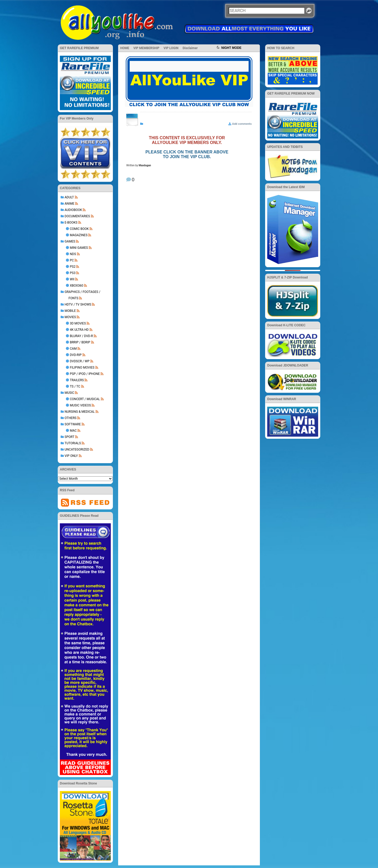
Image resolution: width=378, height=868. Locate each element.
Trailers (77, 380)
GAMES (70, 241)
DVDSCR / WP (80, 361)
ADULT (69, 197)
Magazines (79, 235)
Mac (73, 431)
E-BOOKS (71, 223)
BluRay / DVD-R (81, 336)
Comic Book (79, 229)
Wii (72, 279)
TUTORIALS (73, 443)
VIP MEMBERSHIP (146, 48)
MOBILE (70, 311)
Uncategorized (77, 450)
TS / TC (75, 386)
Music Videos (80, 405)
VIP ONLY (71, 456)
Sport (69, 437)
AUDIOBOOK (73, 210)
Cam (73, 349)
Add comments (242, 124)
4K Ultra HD (79, 330)
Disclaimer (190, 48)
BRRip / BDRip (80, 342)
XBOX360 (77, 286)
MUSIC (69, 393)
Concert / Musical (85, 399)
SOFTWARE (73, 424)
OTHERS (70, 418)
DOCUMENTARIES (77, 216)
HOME (125, 48)
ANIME (69, 204)
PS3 (73, 273)
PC (72, 260)
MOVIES (70, 317)
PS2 (73, 267)
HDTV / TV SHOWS (78, 304)
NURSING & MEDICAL (80, 412)
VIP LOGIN (171, 48)
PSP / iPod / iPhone (85, 374)
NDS (73, 254)
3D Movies (78, 323)
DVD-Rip (76, 355)
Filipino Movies (82, 368)
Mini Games (79, 248)
